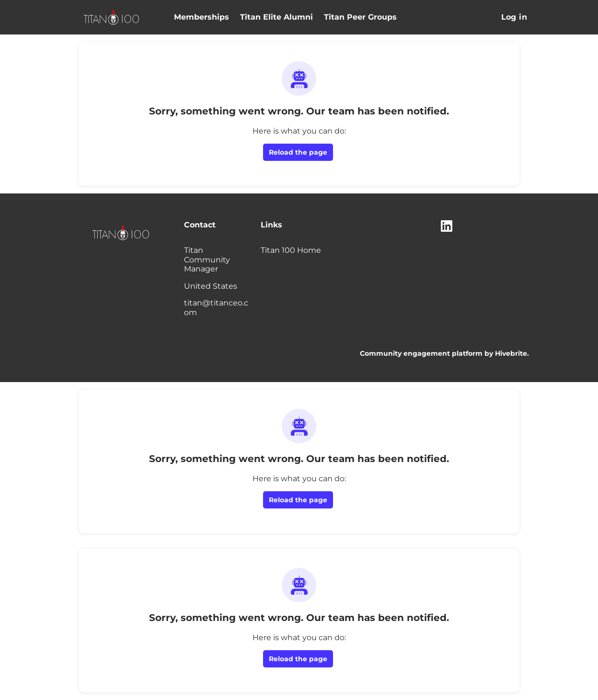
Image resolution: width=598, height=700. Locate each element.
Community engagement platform (421, 353)
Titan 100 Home (291, 250)
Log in (514, 17)
